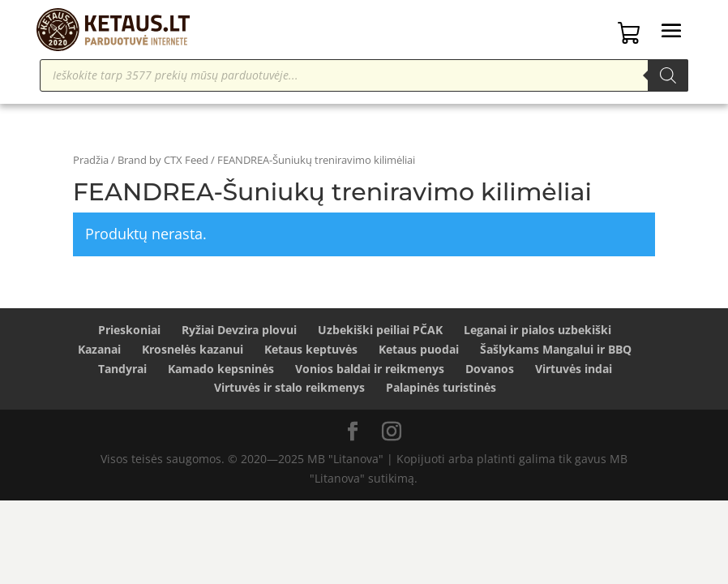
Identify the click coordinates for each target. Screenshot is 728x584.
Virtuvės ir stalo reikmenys (289, 387)
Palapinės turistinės (441, 387)
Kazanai (99, 349)
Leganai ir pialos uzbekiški (537, 330)
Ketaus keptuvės (311, 349)
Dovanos (490, 369)
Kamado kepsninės (221, 369)
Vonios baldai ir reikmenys (370, 369)
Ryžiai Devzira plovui (239, 330)
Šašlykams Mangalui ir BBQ (556, 349)
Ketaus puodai (419, 349)
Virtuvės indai (574, 369)
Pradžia (91, 160)
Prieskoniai (129, 330)
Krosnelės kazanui (193, 349)
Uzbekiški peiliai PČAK (380, 330)
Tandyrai (122, 369)
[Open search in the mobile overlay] (364, 75)
